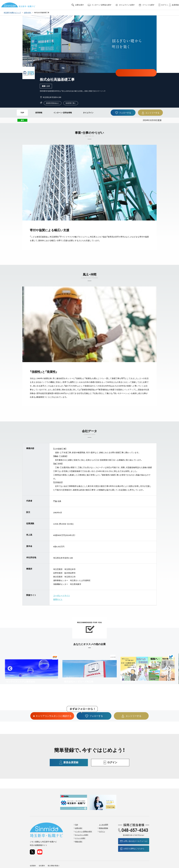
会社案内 (42, 856)
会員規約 (33, 856)
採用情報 (39, 112)
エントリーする (150, 113)
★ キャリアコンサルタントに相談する (136, 73)
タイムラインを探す (125, 5)
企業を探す (78, 5)
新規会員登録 (69, 762)
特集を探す (79, 832)
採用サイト (58, 599)
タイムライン (88, 112)
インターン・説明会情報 (63, 112)
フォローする (123, 113)
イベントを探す (146, 5)
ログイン (163, 5)
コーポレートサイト (62, 596)
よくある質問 (104, 815)
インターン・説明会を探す (100, 5)
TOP (22, 112)
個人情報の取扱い (54, 856)
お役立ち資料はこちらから (134, 839)
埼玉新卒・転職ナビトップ (12, 13)
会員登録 (173, 5)
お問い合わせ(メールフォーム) (134, 831)
